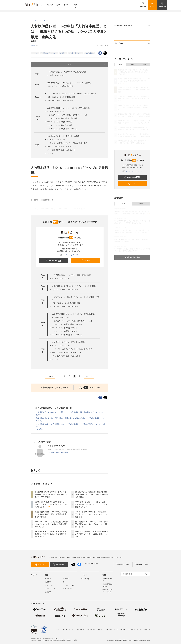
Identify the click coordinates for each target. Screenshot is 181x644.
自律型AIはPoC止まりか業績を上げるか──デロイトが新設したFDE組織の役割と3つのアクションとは (51, 504)
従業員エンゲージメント (49, 53)
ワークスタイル (50, 589)
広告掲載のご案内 (122, 564)
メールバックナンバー (70, 255)
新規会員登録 (53, 261)
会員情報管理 (91, 629)
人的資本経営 (90, 53)
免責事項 (101, 629)
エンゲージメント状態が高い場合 (60, 122)
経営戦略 (66, 579)
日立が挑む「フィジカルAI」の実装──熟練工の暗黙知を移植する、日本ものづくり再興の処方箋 (91, 524)
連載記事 (48, 592)
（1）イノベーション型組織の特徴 (60, 86)
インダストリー (50, 585)
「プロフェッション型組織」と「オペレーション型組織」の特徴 (71, 94)
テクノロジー (67, 589)
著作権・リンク (68, 629)
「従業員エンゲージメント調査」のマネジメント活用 (67, 115)
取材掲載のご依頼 (141, 564)
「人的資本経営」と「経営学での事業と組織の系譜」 (67, 72)
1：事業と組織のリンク (56, 75)
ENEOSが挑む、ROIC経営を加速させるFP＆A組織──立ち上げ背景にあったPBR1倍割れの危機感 (92, 494)
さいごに (51, 153)
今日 (121, 65)
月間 (144, 65)
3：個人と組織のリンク (56, 140)
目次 (87, 65)
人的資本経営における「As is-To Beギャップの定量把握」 (69, 108)
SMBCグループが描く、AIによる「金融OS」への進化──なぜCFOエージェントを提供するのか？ (91, 504)
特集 (75, 5)
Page (38, 74)
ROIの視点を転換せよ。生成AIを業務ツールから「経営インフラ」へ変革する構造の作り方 (92, 534)
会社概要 (109, 629)
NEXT (89, 376)
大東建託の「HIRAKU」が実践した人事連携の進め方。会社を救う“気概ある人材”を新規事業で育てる (51, 524)
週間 (132, 65)
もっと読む (39, 429)
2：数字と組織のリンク (56, 111)
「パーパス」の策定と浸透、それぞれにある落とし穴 (67, 143)
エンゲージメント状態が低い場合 (60, 125)
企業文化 (63, 53)
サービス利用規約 (120, 629)
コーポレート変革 (69, 585)
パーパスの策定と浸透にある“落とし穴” (62, 146)
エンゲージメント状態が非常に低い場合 (62, 129)
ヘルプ (58, 629)
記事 (58, 5)
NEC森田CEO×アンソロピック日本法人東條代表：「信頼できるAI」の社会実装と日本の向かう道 (50, 534)
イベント (67, 5)
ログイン (85, 261)
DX (64, 582)
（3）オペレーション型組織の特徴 (60, 100)
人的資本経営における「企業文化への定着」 (64, 136)
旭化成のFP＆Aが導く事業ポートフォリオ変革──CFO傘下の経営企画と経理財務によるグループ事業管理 (51, 494)
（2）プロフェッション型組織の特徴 (61, 97)
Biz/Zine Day (85, 579)
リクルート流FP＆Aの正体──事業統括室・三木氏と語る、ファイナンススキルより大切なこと (91, 514)
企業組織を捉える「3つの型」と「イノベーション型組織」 (69, 83)
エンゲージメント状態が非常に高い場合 (62, 118)
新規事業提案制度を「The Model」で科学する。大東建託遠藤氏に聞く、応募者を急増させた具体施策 (51, 514)
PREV (50, 376)
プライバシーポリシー (135, 629)
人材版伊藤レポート (76, 53)
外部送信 (147, 629)
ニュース (50, 5)
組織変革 (48, 582)
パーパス (35, 53)
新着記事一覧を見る (132, 257)
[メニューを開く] (19, 5)
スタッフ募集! (80, 629)
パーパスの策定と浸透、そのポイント (61, 150)
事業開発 (48, 579)
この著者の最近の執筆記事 (58, 452)
